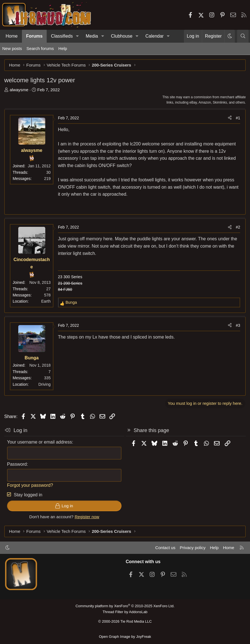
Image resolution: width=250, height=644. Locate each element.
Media (92, 36)
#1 (238, 118)
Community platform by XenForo (125, 606)
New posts (12, 48)
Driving (44, 384)
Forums (34, 36)
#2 (238, 227)
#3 (238, 325)
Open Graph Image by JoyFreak (125, 637)
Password (17, 464)
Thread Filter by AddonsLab (125, 612)
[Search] (243, 36)
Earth (46, 301)
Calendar (155, 36)
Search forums (40, 48)
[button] (77, 36)
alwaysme (19, 90)
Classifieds (62, 36)
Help (63, 48)
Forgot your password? (30, 485)
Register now (87, 517)
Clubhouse (122, 36)
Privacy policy (193, 548)
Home (12, 36)
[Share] (230, 118)
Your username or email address (40, 442)
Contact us (165, 548)
